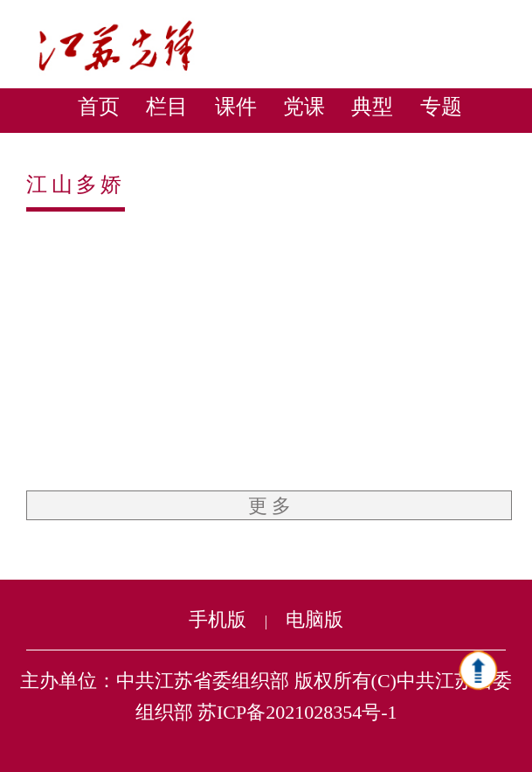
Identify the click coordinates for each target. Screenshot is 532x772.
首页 (99, 107)
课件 (236, 107)
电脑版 (314, 619)
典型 (372, 107)
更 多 (270, 506)
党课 (304, 107)
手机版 (218, 619)
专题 (441, 107)
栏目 (167, 107)
